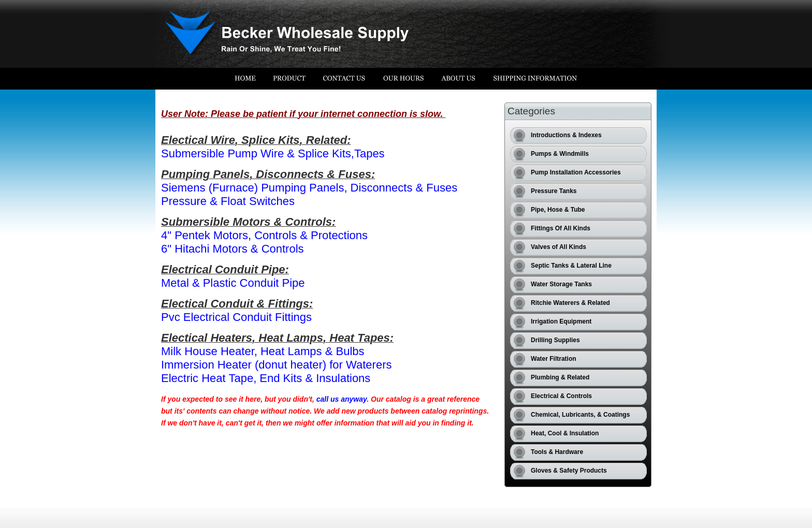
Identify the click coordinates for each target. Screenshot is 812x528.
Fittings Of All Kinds (561, 228)
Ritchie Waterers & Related (570, 303)
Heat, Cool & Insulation (565, 433)
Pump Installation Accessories (576, 172)
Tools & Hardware (557, 452)
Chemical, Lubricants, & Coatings (580, 415)
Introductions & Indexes (566, 135)
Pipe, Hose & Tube (558, 210)
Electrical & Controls (561, 396)
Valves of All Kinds (559, 247)
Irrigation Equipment (561, 321)
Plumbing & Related (560, 377)
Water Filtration (554, 359)
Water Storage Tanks (561, 284)
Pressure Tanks (554, 191)
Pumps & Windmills (560, 154)
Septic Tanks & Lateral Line (571, 266)
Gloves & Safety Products (569, 471)
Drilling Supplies (555, 340)
